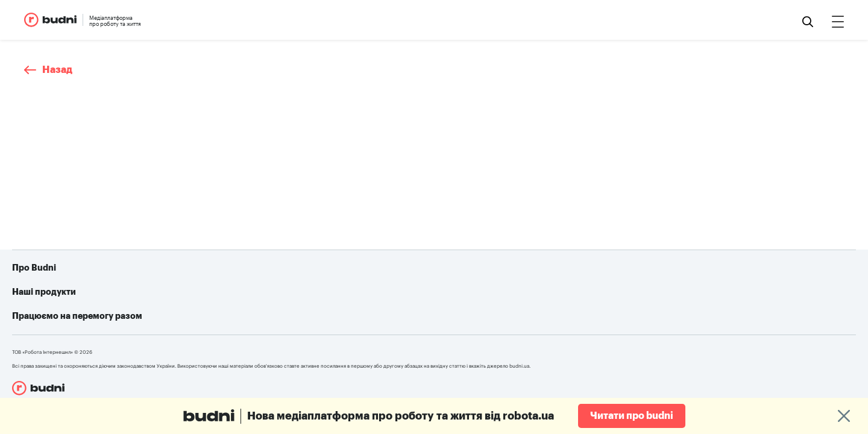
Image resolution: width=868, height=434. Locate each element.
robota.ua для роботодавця (270, 318)
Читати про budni (632, 416)
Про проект (60, 300)
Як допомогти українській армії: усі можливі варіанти (542, 300)
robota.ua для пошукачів (265, 300)
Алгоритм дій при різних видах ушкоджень (520, 336)
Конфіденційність (71, 336)
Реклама (53, 318)
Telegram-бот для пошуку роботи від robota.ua (529, 318)
